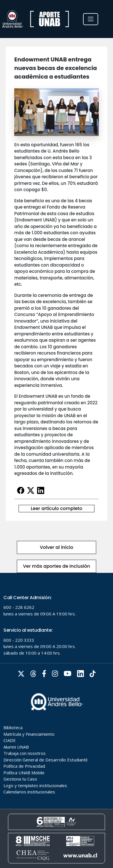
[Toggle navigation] (91, 19)
